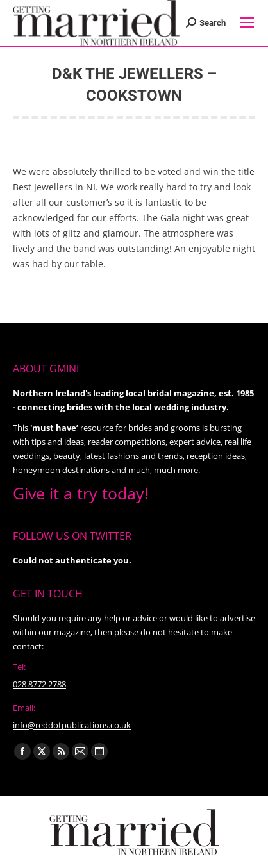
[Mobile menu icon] (247, 22)
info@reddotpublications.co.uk (72, 725)
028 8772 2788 (39, 684)
